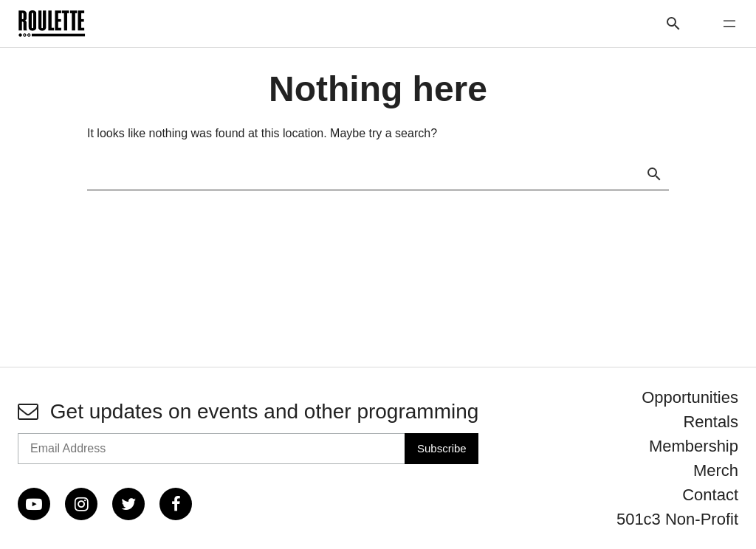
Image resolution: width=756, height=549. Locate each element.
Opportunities (690, 397)
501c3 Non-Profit (677, 519)
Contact (710, 495)
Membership (694, 446)
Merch (716, 470)
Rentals (711, 422)
